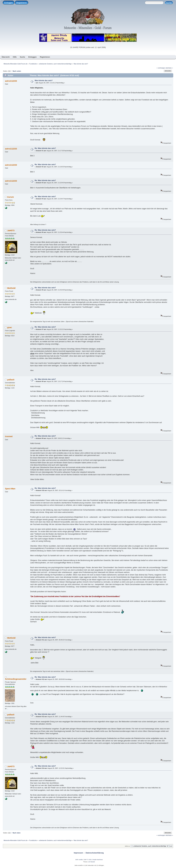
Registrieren (22, 3)
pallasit (11, 380)
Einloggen (9, 3)
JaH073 (11, 230)
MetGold (11, 288)
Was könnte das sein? (44, 81)
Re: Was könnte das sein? (45, 148)
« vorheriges (161, 68)
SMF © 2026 (88, 860)
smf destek (92, 862)
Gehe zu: (128, 846)
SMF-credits (79, 860)
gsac (10, 327)
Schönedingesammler (16, 679)
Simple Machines (97, 860)
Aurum (10, 197)
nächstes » (169, 68)
